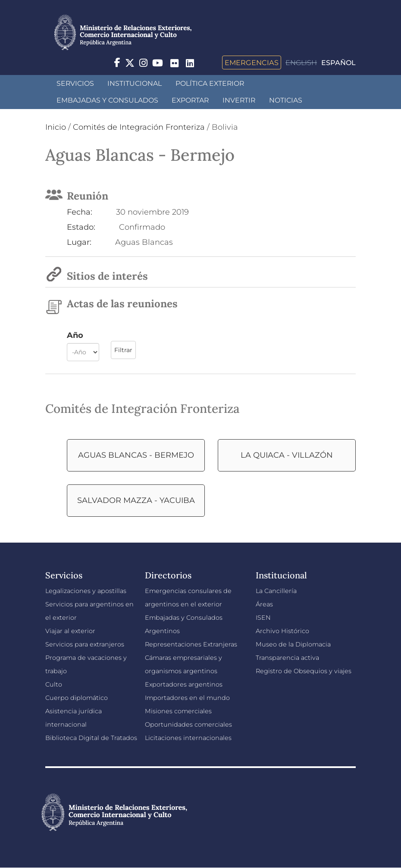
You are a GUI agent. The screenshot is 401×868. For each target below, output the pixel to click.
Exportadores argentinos (184, 684)
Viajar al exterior (70, 631)
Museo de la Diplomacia (293, 644)
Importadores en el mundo (187, 698)
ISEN (263, 618)
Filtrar (123, 350)
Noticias (286, 100)
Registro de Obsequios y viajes (304, 671)
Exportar (190, 100)
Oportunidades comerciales (188, 724)
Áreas (264, 604)
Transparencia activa (287, 658)
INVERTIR (239, 100)
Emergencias (252, 62)
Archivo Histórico (282, 631)
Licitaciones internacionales (188, 738)
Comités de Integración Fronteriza (139, 127)
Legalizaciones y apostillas (86, 591)
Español (338, 63)
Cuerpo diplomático (77, 698)
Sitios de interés (107, 276)
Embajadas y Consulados (107, 100)
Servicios (75, 83)
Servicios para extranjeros (85, 644)
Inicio (56, 127)
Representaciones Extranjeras (191, 644)
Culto (54, 684)
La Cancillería (276, 591)
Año (75, 335)
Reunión (88, 196)
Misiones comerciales (178, 711)
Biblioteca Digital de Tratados (91, 738)
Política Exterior (210, 83)
